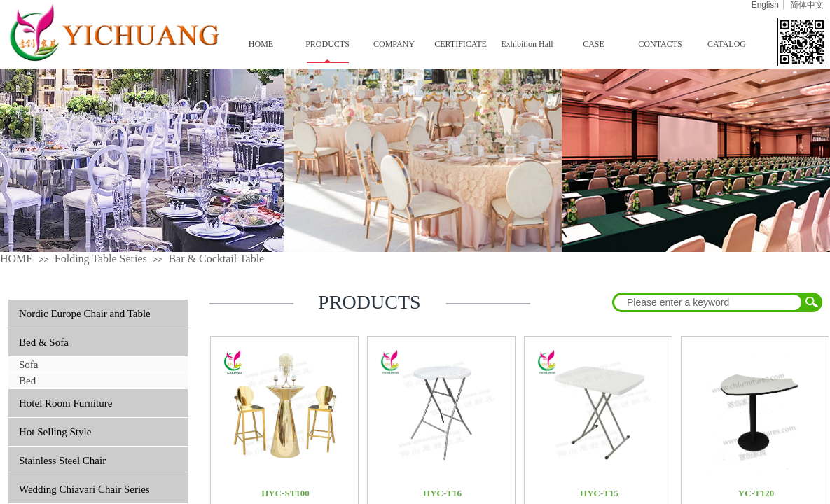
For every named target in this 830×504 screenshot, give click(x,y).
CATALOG (727, 44)
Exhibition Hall (527, 44)
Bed (27, 381)
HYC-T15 (599, 493)
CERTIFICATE (461, 44)
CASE (594, 44)
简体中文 (807, 5)
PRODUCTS (327, 44)
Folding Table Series (101, 259)
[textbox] (708, 302)
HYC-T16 (442, 493)
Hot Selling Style (55, 432)
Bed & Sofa (44, 342)
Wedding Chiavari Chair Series (84, 489)
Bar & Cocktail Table (216, 259)
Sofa (29, 365)
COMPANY (394, 44)
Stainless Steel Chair (62, 461)
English (765, 5)
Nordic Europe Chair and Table (85, 314)
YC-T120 (756, 493)
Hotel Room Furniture (65, 403)
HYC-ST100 (285, 493)
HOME (261, 44)
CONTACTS (660, 44)
